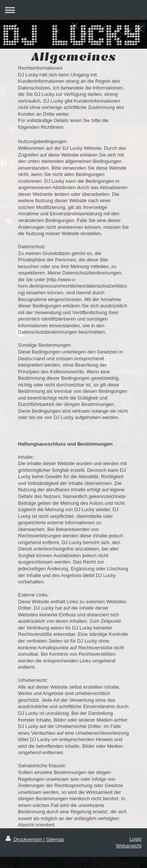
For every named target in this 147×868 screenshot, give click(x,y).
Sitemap (55, 839)
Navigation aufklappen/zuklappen (73, 10)
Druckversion (25, 839)
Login (135, 839)
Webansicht (129, 846)
